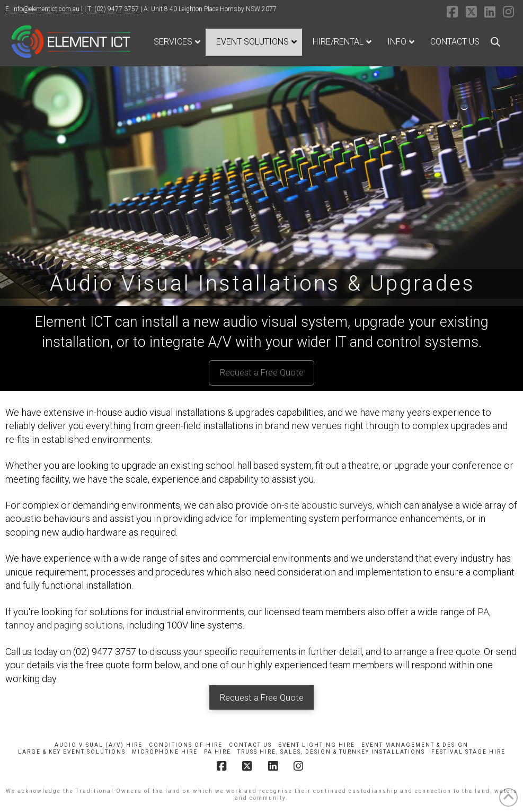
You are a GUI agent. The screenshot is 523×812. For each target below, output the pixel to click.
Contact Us (250, 745)
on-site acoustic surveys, (322, 505)
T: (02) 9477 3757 (114, 9)
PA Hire (218, 752)
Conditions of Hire (186, 745)
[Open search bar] (495, 42)
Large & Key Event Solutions (72, 752)
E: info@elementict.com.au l (44, 9)
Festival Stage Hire (468, 752)
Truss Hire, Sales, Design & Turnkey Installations (331, 752)
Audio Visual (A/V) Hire (99, 745)
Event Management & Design (415, 745)
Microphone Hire (165, 752)
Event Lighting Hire (317, 745)
